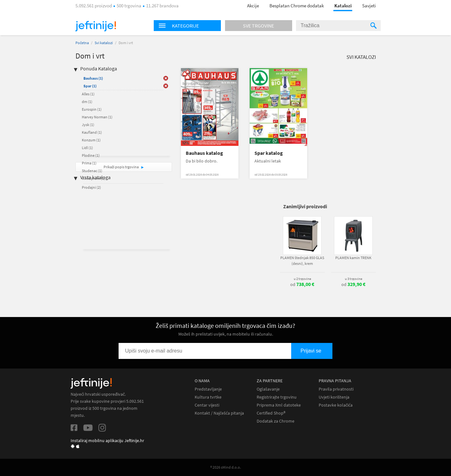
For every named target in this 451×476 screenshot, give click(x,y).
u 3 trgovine (354, 279)
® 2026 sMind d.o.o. (226, 467)
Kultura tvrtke (208, 397)
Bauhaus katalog (204, 153)
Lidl (87, 148)
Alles (88, 94)
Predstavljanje (208, 389)
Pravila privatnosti (336, 389)
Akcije (253, 6)
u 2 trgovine (302, 279)
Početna (82, 43)
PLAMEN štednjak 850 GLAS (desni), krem (302, 261)
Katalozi (343, 6)
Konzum (91, 140)
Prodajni (91, 187)
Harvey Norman (97, 117)
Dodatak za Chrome (276, 421)
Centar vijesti (207, 405)
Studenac (92, 171)
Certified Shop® (271, 413)
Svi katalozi (104, 43)
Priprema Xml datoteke (279, 405)
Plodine (91, 155)
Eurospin (92, 109)
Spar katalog (269, 153)
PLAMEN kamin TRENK (353, 258)
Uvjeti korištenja (334, 397)
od (302, 284)
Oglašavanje (268, 389)
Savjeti (369, 6)
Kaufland (92, 132)
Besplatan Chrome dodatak (297, 6)
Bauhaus (93, 78)
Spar (90, 86)
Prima (89, 163)
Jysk (88, 125)
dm (87, 102)
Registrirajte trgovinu (277, 397)
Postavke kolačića (336, 405)
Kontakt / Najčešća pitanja (219, 413)
